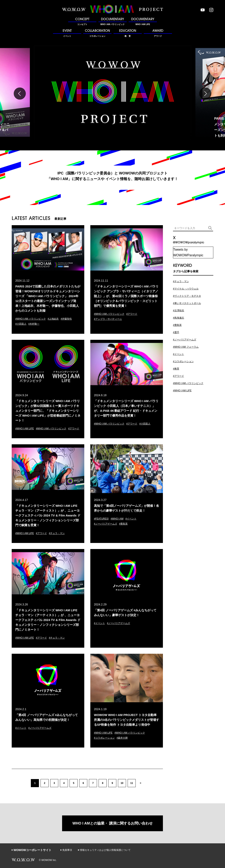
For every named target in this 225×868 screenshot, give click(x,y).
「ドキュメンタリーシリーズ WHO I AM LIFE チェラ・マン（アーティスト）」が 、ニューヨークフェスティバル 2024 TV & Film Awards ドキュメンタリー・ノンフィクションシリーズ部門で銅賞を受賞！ (48, 515)
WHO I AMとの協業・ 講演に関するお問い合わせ (112, 823)
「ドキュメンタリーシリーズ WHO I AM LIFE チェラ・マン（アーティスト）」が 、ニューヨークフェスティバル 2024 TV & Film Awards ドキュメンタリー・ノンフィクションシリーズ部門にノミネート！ (48, 620)
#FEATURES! (101, 519)
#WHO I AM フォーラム (186, 347)
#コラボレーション (104, 738)
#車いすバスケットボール (187, 303)
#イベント (131, 519)
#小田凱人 (21, 324)
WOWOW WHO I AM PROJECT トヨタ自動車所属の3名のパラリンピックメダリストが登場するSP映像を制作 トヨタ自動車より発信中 (127, 720)
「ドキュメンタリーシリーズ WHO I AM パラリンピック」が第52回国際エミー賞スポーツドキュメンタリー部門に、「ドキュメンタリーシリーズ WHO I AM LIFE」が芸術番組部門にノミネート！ (48, 411)
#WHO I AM (117, 519)
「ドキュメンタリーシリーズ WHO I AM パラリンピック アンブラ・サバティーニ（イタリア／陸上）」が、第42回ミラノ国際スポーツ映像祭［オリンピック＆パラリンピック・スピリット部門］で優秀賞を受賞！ (126, 296)
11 (132, 783)
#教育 (176, 369)
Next (205, 94)
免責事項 (67, 850)
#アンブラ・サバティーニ (108, 319)
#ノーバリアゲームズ (106, 524)
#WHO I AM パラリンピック (31, 319)
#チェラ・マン (57, 533)
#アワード (132, 314)
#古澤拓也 (179, 310)
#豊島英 (123, 524)
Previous (20, 94)
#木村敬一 (34, 324)
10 (122, 783)
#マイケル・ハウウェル (186, 289)
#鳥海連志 (179, 318)
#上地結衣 (53, 319)
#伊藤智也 (66, 319)
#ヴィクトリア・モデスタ (187, 296)
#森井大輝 (122, 738)
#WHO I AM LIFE (25, 429)
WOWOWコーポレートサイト (32, 850)
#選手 (176, 332)
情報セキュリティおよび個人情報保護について (105, 850)
